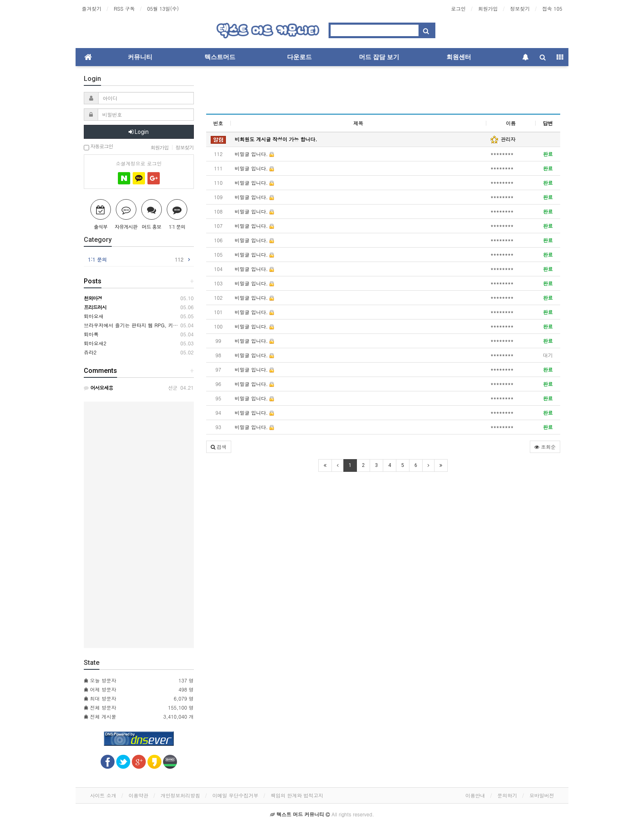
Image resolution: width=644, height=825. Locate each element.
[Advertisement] (383, 93)
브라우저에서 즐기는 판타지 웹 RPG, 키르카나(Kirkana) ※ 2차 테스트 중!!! (168, 325)
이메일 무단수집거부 (235, 795)
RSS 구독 (124, 8)
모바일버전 (542, 795)
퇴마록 (91, 334)
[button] (219, 447)
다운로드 (299, 57)
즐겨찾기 (92, 8)
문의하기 (507, 795)
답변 (548, 123)
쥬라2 (90, 352)
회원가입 (488, 8)
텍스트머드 (220, 57)
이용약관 (138, 795)
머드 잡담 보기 (379, 57)
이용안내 (475, 795)
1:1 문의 (136, 260)
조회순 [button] (545, 447)
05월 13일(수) (163, 8)
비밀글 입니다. (255, 154)
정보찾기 (520, 8)
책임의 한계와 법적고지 (297, 795)
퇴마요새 (94, 316)
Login (139, 132)
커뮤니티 (140, 57)
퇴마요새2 (95, 343)
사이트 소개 (103, 795)
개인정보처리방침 (180, 795)
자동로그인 (98, 147)
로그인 (458, 8)
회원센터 (459, 57)
